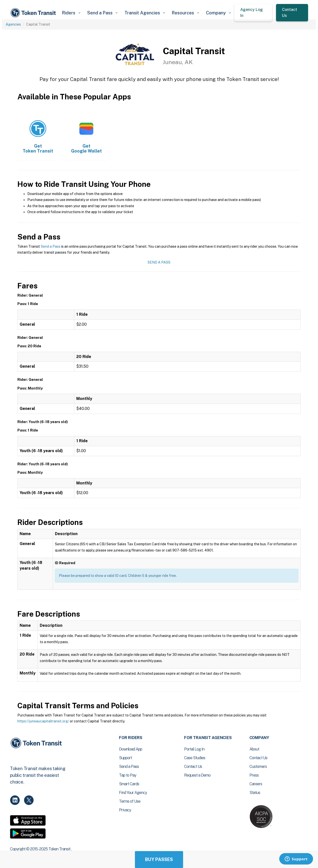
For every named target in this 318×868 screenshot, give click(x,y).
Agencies (13, 24)
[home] (34, 13)
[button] (71, 13)
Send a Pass (51, 246)
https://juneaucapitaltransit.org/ (43, 721)
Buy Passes (159, 859)
